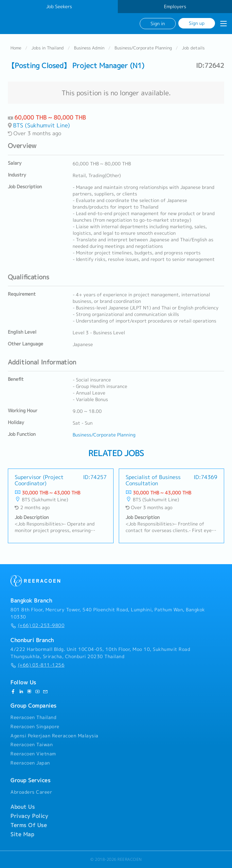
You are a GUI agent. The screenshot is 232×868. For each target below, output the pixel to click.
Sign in (158, 23)
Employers (175, 7)
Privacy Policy (29, 816)
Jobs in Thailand (48, 48)
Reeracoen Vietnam (33, 754)
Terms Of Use (29, 825)
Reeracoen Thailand (33, 717)
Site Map (22, 834)
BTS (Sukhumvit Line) (42, 126)
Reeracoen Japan (30, 763)
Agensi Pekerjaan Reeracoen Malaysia (54, 736)
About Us (23, 807)
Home (16, 48)
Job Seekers (59, 7)
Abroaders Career (31, 792)
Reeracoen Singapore (35, 727)
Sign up (197, 23)
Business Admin (89, 48)
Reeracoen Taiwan (32, 745)
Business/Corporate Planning (143, 48)
